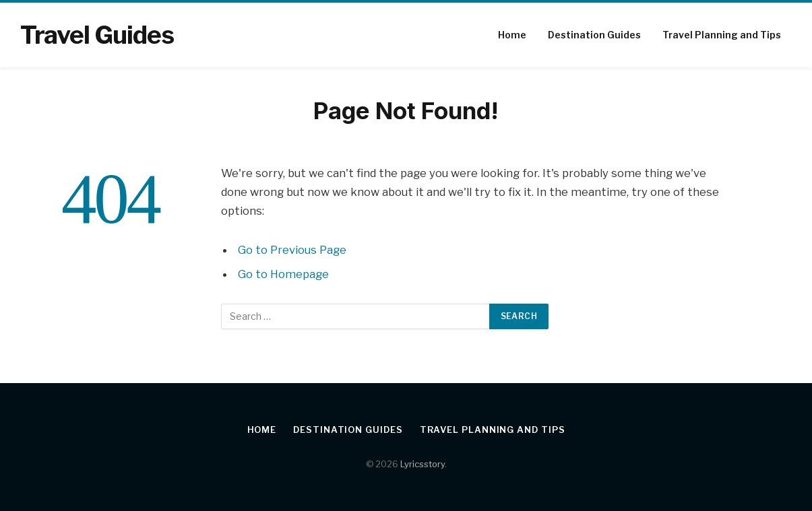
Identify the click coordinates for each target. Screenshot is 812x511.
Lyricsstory (423, 464)
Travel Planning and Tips (722, 35)
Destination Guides (594, 35)
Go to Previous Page (292, 250)
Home (512, 35)
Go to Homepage (283, 274)
